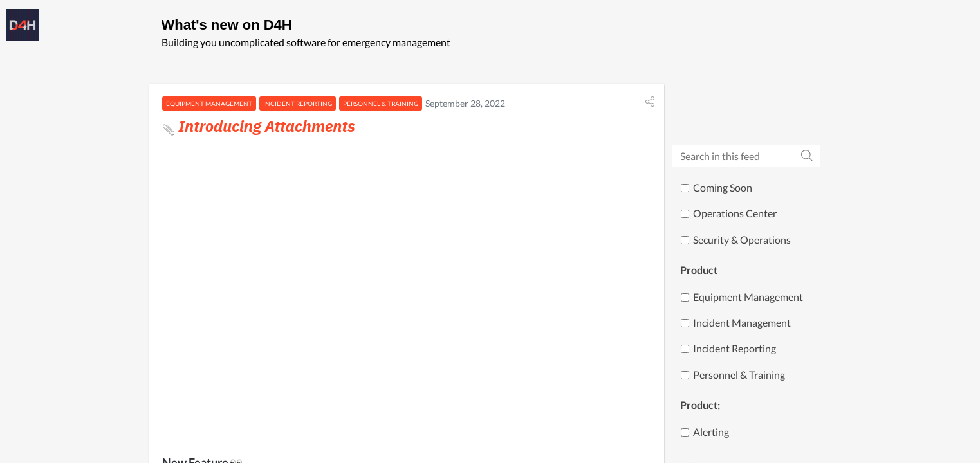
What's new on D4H (227, 25)
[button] (650, 102)
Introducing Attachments (259, 126)
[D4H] (23, 25)
